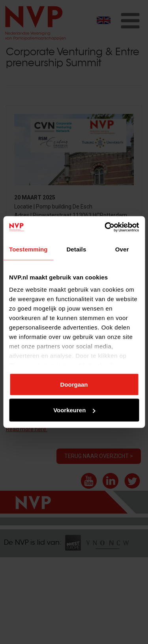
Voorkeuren (74, 410)
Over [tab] (122, 249)
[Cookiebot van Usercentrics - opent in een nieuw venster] (105, 227)
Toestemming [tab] (28, 249)
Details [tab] (76, 249)
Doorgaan (74, 384)
